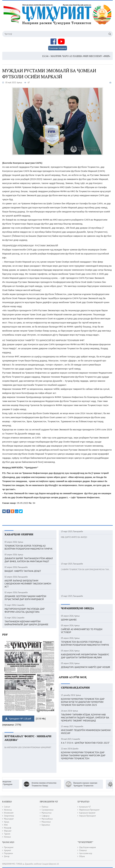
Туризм (7, 834)
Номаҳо (7, 837)
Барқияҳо (46, 825)
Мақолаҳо (46, 822)
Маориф (8, 828)
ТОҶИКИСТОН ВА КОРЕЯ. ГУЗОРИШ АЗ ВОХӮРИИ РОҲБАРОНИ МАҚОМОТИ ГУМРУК (29, 547)
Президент (9, 847)
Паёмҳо (45, 807)
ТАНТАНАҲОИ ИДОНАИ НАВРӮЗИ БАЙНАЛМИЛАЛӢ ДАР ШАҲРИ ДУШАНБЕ (26, 623)
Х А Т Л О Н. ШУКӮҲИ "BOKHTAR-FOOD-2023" (85, 743)
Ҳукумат (7, 850)
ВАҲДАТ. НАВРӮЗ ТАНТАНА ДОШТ (23, 571)
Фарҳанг (8, 831)
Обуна (82, 856)
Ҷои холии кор (86, 853)
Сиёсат (7, 807)
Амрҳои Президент (88, 816)
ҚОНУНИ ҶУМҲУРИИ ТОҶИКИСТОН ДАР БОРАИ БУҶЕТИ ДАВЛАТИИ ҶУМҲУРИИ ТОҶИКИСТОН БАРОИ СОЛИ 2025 (83, 702)
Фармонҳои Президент (89, 810)
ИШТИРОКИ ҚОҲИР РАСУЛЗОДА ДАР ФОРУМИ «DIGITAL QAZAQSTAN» (25, 610)
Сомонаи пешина (58, 48)
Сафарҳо (46, 816)
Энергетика (9, 816)
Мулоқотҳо (47, 813)
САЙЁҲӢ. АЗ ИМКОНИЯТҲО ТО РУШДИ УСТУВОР (82, 631)
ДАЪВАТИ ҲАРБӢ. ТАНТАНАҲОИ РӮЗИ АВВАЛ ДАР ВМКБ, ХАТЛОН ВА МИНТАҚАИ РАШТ (29, 560)
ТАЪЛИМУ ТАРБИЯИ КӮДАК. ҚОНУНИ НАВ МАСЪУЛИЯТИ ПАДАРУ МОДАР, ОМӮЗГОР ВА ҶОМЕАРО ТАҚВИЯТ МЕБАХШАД (85, 718)
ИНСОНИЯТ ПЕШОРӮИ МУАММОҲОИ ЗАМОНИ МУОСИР (86, 732)
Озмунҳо (83, 850)
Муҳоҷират (9, 819)
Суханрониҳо (48, 810)
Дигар (7, 856)
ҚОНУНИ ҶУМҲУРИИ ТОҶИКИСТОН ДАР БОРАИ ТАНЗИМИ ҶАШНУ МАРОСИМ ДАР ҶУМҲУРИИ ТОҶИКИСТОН (83, 755)
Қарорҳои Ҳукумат (87, 813)
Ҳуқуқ (7, 822)
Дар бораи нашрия (88, 847)
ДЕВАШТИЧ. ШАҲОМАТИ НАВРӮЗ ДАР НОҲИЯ (85, 667)
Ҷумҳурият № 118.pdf (18, 719)
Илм (6, 825)
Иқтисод (8, 810)
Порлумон (8, 853)
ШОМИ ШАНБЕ (69, 620)
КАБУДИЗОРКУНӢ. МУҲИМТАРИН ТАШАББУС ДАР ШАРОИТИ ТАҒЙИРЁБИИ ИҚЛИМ (85, 656)
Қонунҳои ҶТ (85, 807)
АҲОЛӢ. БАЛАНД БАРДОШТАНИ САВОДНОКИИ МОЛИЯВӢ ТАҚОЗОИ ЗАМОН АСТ (28, 584)
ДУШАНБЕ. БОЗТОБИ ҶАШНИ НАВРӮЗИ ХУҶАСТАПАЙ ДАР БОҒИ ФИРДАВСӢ (25, 598)
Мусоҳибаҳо (47, 819)
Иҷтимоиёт (9, 813)
